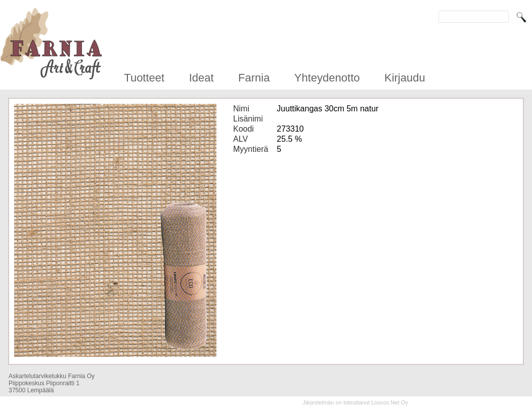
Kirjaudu (405, 78)
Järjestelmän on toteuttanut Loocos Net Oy (355, 402)
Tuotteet (144, 78)
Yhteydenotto (327, 78)
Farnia (254, 78)
